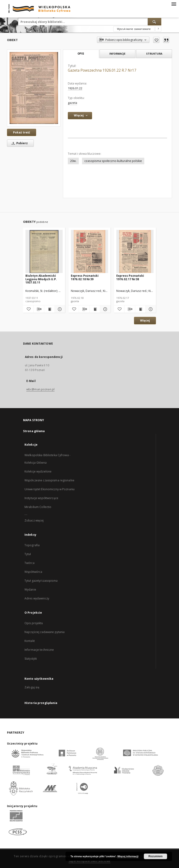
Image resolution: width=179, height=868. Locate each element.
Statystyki (31, 659)
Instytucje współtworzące (41, 498)
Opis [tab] (81, 54)
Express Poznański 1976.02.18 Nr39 (85, 277)
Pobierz (19, 143)
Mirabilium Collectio (38, 507)
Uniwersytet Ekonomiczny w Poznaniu (50, 489)
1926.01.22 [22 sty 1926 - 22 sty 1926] (75, 88)
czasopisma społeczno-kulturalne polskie (113, 161)
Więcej (145, 320)
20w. (73, 161)
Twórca (29, 563)
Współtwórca (33, 572)
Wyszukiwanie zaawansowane (134, 29)
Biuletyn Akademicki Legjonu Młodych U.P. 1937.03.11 (41, 279)
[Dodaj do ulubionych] (156, 40)
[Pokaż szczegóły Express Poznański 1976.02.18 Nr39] (105, 309)
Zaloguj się (32, 687)
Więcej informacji (128, 856)
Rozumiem (156, 856)
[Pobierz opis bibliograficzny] (39, 309)
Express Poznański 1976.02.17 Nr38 (130, 277)
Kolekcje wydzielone (38, 471)
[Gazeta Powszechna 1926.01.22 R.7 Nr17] (34, 88)
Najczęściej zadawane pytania (45, 632)
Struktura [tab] (154, 54)
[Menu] (174, 4)
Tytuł (28, 554)
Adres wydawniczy (37, 598)
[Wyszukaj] (155, 22)
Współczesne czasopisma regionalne (49, 480)
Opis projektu (34, 623)
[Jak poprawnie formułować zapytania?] (158, 29)
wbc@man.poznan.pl (40, 389)
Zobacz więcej (34, 520)
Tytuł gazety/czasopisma (41, 581)
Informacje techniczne (39, 650)
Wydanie (30, 590)
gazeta (72, 103)
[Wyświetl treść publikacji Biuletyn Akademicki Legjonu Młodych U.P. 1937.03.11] (49, 309)
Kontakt (30, 641)
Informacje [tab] (117, 54)
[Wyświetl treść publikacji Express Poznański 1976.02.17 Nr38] (140, 309)
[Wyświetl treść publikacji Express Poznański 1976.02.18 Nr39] (95, 309)
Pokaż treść (22, 132)
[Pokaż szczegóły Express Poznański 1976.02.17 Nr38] (150, 309)
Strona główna (34, 431)
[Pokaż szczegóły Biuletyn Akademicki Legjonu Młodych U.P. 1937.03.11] (59, 309)
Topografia (32, 545)
